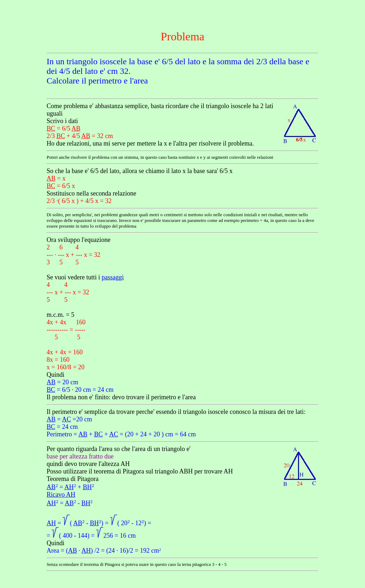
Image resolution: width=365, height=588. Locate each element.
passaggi (113, 277)
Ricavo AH (61, 495)
